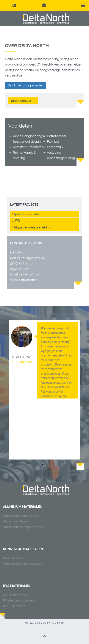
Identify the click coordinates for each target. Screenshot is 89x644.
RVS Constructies (16, 595)
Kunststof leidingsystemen (23, 564)
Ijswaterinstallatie (26, 214)
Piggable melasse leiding (32, 227)
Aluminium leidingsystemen (24, 527)
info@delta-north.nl (24, 274)
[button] (43, 465)
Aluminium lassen (16, 521)
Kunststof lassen (15, 558)
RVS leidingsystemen (19, 600)
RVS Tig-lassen (14, 606)
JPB (16, 221)
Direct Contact (23, 101)
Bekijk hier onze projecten (26, 85)
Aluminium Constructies (21, 516)
